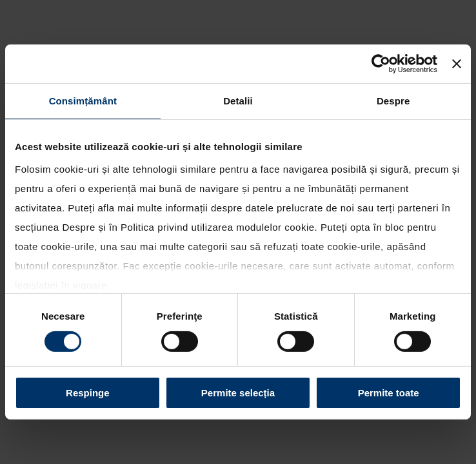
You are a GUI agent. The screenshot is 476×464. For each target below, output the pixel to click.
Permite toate (389, 393)
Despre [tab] (393, 101)
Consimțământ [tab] (83, 101)
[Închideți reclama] (457, 64)
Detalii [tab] (238, 101)
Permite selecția (238, 393)
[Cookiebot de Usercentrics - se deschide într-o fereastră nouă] (381, 64)
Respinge (88, 393)
